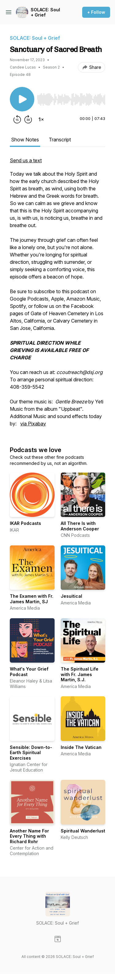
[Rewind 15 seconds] (17, 119)
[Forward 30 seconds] (28, 119)
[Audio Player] (71, 98)
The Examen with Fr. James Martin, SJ (32, 599)
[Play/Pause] (22, 99)
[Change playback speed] (41, 119)
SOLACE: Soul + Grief (45, 12)
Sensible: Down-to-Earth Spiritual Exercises (31, 753)
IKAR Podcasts (25, 523)
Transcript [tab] (60, 140)
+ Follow (96, 12)
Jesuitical (71, 596)
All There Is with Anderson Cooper (80, 526)
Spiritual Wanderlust (83, 831)
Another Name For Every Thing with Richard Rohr (29, 836)
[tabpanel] (57, 295)
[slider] (71, 99)
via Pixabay (33, 424)
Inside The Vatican (81, 747)
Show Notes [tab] (25, 140)
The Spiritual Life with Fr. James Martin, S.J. (80, 674)
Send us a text (26, 160)
